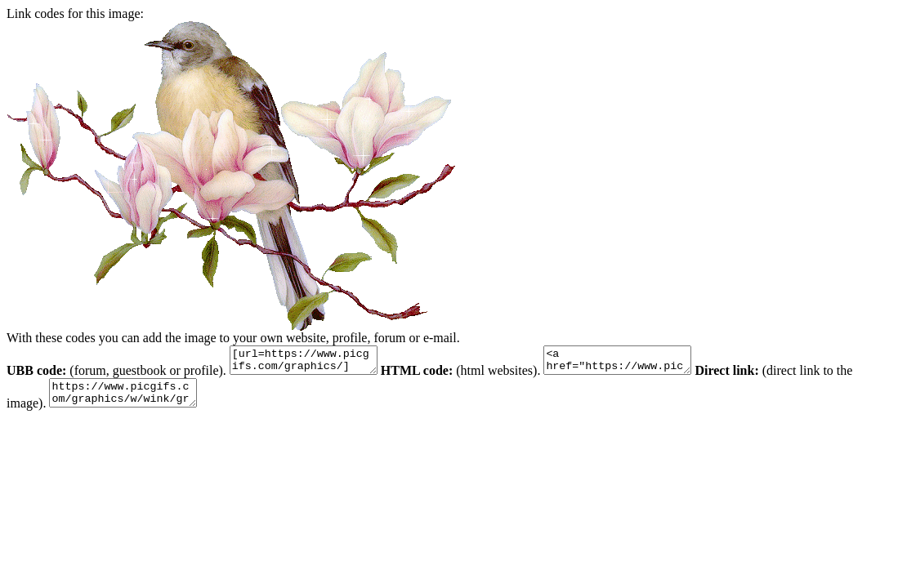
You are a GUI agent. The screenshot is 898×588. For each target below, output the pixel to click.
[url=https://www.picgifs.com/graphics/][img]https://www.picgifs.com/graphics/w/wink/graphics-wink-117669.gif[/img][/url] (312, 363)
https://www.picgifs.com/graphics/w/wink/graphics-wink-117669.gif (131, 400)
